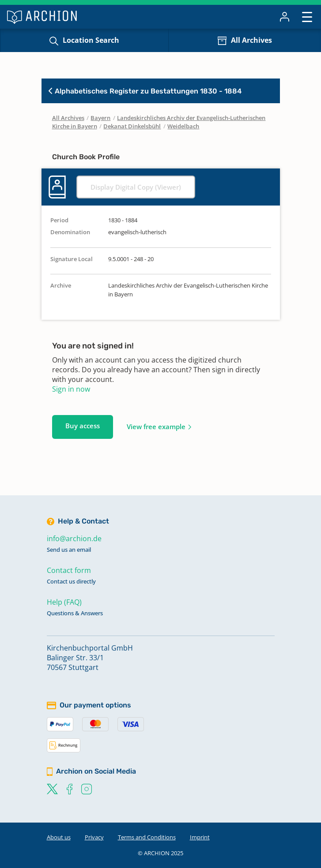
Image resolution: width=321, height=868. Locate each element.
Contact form (69, 570)
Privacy (94, 837)
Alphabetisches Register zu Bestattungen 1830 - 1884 (145, 91)
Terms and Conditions (147, 837)
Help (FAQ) (64, 602)
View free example (156, 427)
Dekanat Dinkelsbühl (132, 126)
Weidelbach (183, 126)
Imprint (200, 837)
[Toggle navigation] (307, 17)
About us (59, 837)
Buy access (83, 426)
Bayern (100, 118)
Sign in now (71, 389)
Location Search (91, 40)
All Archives (251, 40)
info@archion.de (74, 539)
